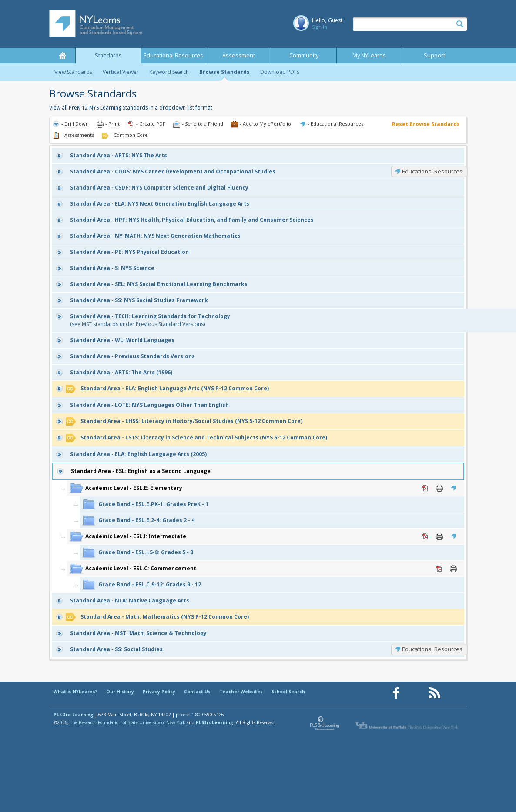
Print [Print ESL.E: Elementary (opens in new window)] (439, 488)
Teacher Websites (241, 692)
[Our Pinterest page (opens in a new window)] (415, 693)
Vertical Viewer (121, 72)
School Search (288, 692)
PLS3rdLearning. (215, 722)
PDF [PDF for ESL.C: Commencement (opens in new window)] (439, 569)
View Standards (73, 72)
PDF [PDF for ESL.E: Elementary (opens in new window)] (426, 488)
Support (434, 55)
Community (304, 55)
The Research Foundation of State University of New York (128, 722)
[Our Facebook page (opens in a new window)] (396, 693)
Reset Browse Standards (426, 124)
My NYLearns (369, 55)
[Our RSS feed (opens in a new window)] (434, 693)
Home (62, 56)
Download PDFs (280, 72)
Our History (120, 692)
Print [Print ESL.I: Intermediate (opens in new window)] (439, 536)
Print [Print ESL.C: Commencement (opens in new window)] (453, 569)
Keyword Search (169, 72)
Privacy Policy (159, 692)
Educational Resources (173, 55)
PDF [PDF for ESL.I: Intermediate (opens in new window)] (426, 536)
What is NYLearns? (75, 692)
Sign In (320, 27)
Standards (108, 55)
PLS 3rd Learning (74, 715)
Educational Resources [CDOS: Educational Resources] (432, 171)
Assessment (239, 55)
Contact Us (197, 692)
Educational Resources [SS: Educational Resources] (432, 649)
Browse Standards (224, 72)
